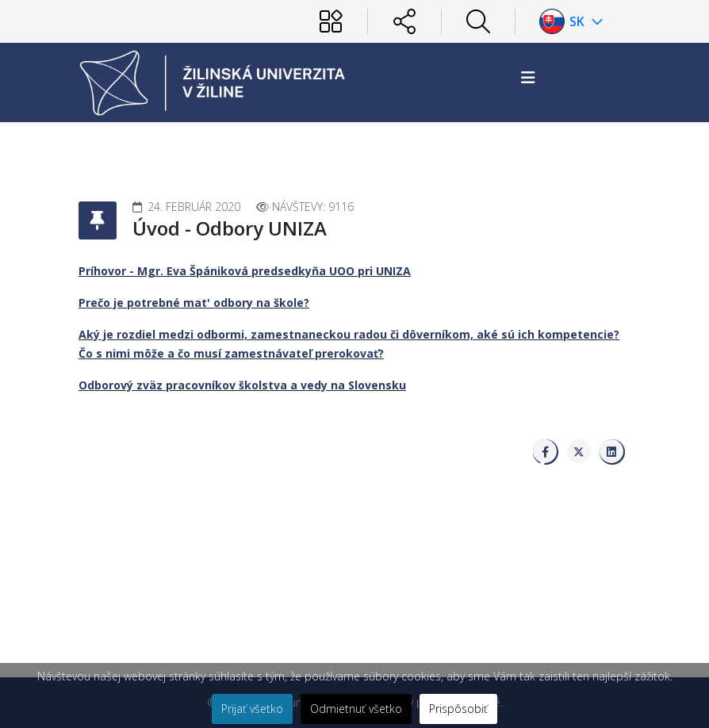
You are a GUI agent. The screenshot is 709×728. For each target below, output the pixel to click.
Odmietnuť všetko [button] (356, 709)
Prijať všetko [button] (252, 709)
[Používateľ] (331, 21)
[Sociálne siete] (404, 21)
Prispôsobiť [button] (458, 709)
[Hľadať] (478, 21)
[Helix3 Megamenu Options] (528, 77)
